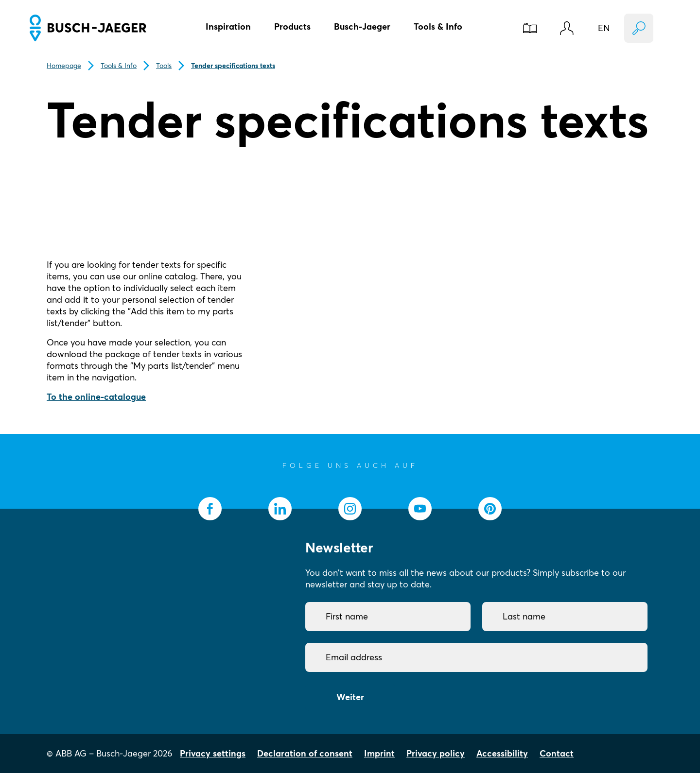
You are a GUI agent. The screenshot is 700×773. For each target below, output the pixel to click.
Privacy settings (213, 753)
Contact (557, 753)
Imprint (379, 753)
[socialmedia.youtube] (420, 509)
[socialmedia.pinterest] (490, 509)
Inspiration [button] (228, 26)
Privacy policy (436, 753)
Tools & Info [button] (438, 26)
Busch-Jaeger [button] (362, 26)
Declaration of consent (305, 753)
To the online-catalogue (96, 397)
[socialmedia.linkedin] (280, 509)
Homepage (64, 66)
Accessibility (502, 753)
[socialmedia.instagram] (350, 509)
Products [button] (292, 26)
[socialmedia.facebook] (210, 509)
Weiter (350, 697)
